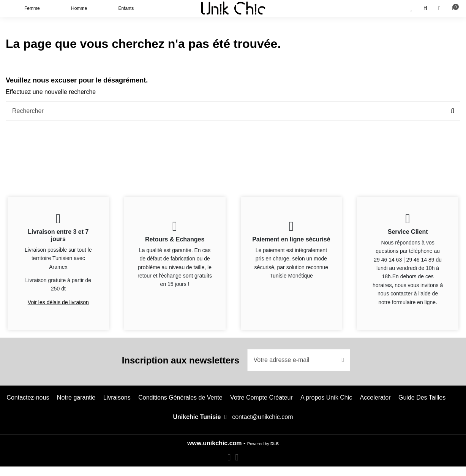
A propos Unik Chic (326, 397)
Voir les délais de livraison (58, 302)
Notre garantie (76, 397)
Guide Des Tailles (422, 397)
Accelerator (375, 397)
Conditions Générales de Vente (180, 397)
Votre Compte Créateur (261, 397)
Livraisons (117, 397)
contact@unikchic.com (262, 417)
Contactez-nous (28, 397)
